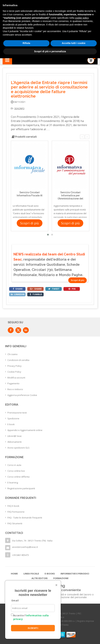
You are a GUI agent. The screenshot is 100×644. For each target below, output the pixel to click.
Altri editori (40, 578)
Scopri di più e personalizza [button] (50, 51)
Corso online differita (18, 477)
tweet (54, 289)
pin (72, 289)
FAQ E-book (13, 506)
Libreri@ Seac (15, 436)
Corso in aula (14, 465)
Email (15, 600)
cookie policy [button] (82, 18)
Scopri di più (30, 223)
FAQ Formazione (16, 512)
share (18, 289)
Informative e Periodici (75, 574)
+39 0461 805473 (20, 555)
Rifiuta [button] (26, 43)
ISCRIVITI (33, 628)
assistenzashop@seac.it (25, 547)
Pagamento (13, 383)
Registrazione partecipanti (21, 488)
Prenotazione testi (17, 413)
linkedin (18, 294)
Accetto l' (31, 617)
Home (14, 574)
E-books (50, 574)
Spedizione (13, 418)
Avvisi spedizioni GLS (18, 448)
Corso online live (16, 471)
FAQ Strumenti (15, 523)
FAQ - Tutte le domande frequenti (25, 518)
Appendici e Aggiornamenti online (25, 430)
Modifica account (16, 378)
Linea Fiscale (31, 574)
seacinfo (19, 108)
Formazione (61, 578)
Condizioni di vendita (18, 360)
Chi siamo (12, 354)
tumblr (36, 294)
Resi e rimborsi (15, 389)
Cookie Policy (14, 372)
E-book (11, 424)
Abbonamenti (14, 442)
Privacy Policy (14, 366)
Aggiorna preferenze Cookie (22, 395)
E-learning (13, 483)
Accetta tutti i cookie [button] (74, 43)
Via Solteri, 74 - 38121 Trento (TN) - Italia (32, 541)
